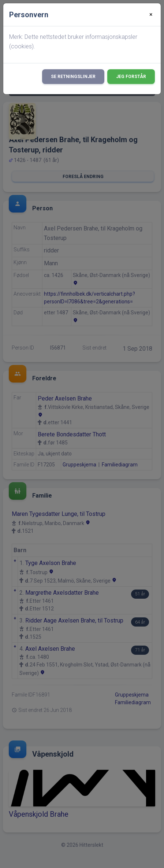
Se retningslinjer (73, 77)
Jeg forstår (131, 77)
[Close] (151, 15)
